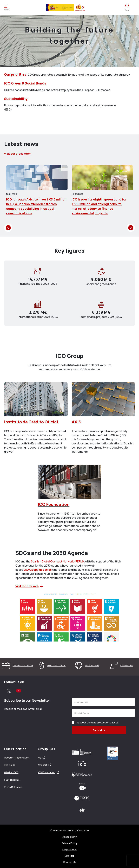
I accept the (98, 723)
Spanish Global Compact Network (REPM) (57, 561)
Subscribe (99, 730)
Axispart (42, 765)
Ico (39, 758)
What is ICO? (11, 772)
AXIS (76, 422)
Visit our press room (18, 154)
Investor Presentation (17, 758)
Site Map (70, 856)
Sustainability (16, 99)
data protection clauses (105, 723)
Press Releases (13, 787)
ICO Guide (10, 765)
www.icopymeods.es (38, 570)
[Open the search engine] (127, 8)
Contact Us (70, 862)
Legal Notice (69, 849)
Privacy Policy (69, 843)
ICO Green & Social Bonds (25, 83)
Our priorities (15, 74)
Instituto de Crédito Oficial (31, 422)
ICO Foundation (54, 504)
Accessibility (70, 837)
